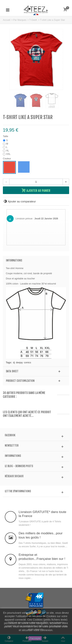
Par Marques (20, 20)
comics (27, 363)
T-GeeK (33, 20)
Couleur (7, 159)
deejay (19, 363)
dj (14, 363)
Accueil (7, 20)
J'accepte (35, 638)
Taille (6, 136)
